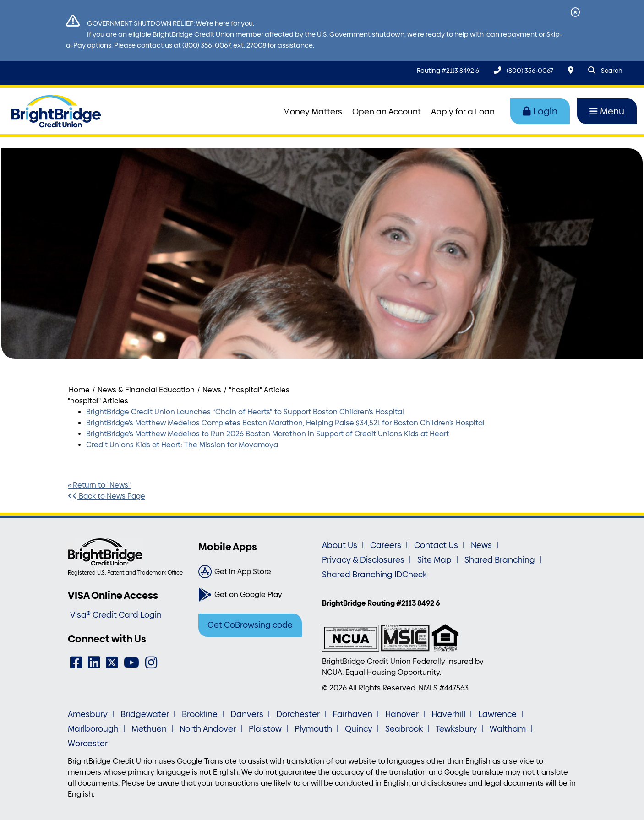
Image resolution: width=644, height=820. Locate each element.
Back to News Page (106, 496)
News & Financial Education (146, 390)
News (212, 390)
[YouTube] (131, 663)
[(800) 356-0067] (524, 70)
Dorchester (298, 714)
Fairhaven (352, 714)
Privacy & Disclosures (363, 560)
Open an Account (387, 112)
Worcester (88, 744)
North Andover (208, 729)
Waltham (508, 729)
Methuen (149, 729)
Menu (607, 111)
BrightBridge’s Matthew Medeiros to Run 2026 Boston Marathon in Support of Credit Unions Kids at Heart (267, 434)
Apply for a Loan (463, 112)
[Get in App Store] (257, 572)
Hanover (402, 714)
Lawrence (497, 714)
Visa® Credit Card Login (116, 615)
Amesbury (88, 714)
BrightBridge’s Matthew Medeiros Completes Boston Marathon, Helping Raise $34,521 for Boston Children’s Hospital (285, 423)
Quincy (359, 729)
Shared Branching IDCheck (374, 575)
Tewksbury (456, 729)
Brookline (200, 714)
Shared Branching (500, 560)
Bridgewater (145, 714)
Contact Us (436, 545)
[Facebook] (76, 663)
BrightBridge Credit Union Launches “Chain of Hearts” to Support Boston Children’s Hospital (245, 412)
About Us (340, 545)
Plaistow (265, 729)
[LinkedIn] (94, 663)
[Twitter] (112, 663)
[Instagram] (151, 663)
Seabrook (404, 729)
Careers (386, 545)
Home (79, 390)
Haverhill (448, 714)
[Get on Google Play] (257, 595)
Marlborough (93, 729)
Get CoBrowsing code (250, 625)
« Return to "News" (99, 485)
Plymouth (313, 729)
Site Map (434, 560)
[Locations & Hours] (571, 70)
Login (540, 111)
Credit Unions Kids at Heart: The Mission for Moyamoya (182, 445)
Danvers (247, 714)
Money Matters (313, 112)
